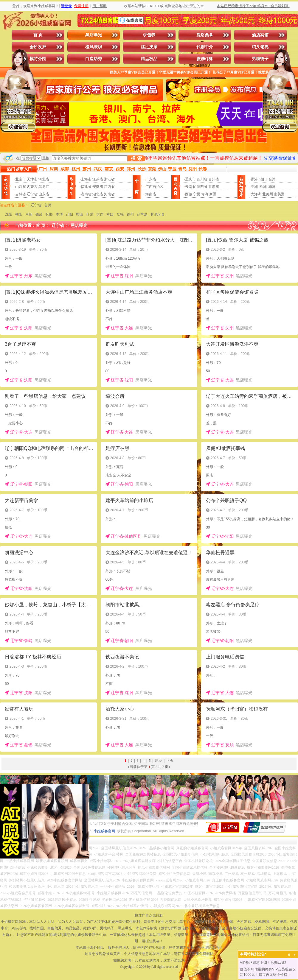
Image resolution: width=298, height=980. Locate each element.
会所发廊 (38, 47)
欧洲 (263, 187)
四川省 (202, 179)
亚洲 (254, 187)
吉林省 (21, 194)
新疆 (213, 194)
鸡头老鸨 (260, 47)
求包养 (149, 35)
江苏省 (98, 179)
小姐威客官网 (104, 831)
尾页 (159, 761)
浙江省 (109, 179)
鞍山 (80, 214)
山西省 (21, 187)
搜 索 (136, 158)
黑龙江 (44, 187)
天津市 (32, 179)
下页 (170, 761)
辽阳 (69, 214)
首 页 (38, 35)
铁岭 (39, 214)
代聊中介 (205, 47)
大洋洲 (256, 194)
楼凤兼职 (94, 47)
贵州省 (214, 179)
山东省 (44, 194)
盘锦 (120, 214)
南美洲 (279, 194)
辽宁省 (32, 194)
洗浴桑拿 (205, 35)
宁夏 (197, 194)
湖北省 (98, 194)
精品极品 (149, 59)
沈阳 (9, 214)
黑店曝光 (94, 35)
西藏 (189, 194)
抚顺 (49, 214)
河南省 (109, 194)
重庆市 (190, 179)
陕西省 (202, 187)
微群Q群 (205, 59)
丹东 (90, 214)
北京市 (21, 179)
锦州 (130, 214)
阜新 (29, 214)
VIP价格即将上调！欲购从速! (263, 963)
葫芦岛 (142, 214)
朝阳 (19, 214)
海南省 (151, 194)
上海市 (86, 179)
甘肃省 (214, 187)
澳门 (263, 179)
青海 (205, 194)
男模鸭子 (260, 59)
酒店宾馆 (260, 35)
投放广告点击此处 (149, 915)
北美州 (268, 194)
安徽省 (98, 187)
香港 (254, 179)
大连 (100, 214)
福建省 (86, 187)
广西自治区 (154, 187)
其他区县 (158, 214)
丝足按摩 (149, 47)
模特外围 (38, 59)
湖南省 (86, 194)
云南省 (190, 187)
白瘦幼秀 (94, 59)
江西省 (109, 187)
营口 (110, 214)
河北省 (44, 179)
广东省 (151, 179)
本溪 (59, 214)
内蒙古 (32, 187)
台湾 (272, 179)
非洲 (272, 187)
